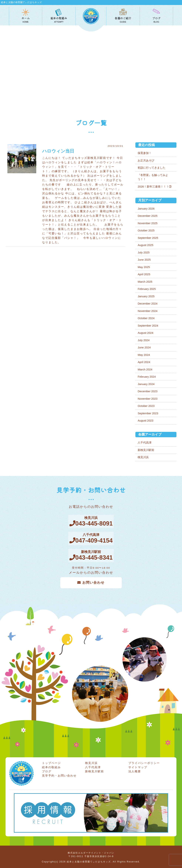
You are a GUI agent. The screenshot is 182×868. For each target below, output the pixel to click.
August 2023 (145, 420)
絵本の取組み (51, 766)
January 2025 (146, 296)
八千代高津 (145, 443)
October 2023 (146, 406)
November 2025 (148, 223)
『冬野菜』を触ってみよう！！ (153, 177)
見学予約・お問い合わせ (59, 774)
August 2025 (145, 245)
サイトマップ (138, 766)
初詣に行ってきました (151, 168)
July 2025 (144, 252)
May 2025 (144, 267)
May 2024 (144, 355)
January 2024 (146, 384)
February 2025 (147, 289)
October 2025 (146, 230)
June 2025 (144, 260)
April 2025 (144, 274)
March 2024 (145, 369)
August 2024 (145, 333)
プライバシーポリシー (144, 762)
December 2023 (148, 391)
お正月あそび (146, 160)
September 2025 (148, 238)
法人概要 (135, 770)
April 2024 (144, 362)
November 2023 (148, 399)
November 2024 (148, 311)
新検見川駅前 (146, 450)
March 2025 (145, 282)
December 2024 (148, 303)
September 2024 (148, 326)
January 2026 (146, 209)
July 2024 (144, 340)
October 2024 (146, 318)
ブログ (47, 770)
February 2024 (147, 377)
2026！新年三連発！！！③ (155, 187)
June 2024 (144, 347)
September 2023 (148, 413)
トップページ (51, 762)
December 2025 (148, 216)
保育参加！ (145, 153)
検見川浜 (143, 457)
